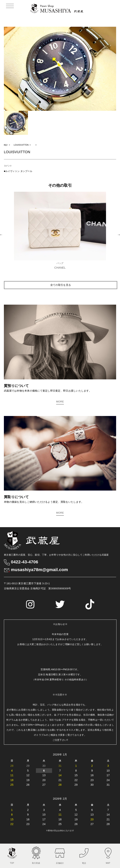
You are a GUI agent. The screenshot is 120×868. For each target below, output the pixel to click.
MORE (60, 402)
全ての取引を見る (61, 285)
